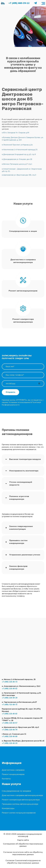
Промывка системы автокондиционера (20, 804)
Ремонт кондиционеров (13, 774)
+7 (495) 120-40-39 (10, 743)
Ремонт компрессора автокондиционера (21, 800)
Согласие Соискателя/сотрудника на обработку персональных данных (23, 862)
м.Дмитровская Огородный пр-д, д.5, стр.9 (19, 154)
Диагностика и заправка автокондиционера (22, 795)
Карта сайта (23, 840)
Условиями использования (19, 402)
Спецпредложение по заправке (16, 791)
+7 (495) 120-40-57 (10, 723)
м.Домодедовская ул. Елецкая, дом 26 (17, 159)
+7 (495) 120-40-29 (10, 698)
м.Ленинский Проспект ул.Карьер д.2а (17, 145)
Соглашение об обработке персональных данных (23, 845)
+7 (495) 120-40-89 (10, 736)
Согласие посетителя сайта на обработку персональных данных (23, 853)
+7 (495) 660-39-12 (19, 3)
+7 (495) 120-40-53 (10, 689)
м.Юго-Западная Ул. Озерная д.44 (15, 133)
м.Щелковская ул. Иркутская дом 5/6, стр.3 (19, 175)
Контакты (6, 779)
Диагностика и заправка (13, 770)
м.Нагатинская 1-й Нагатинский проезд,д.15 (20, 150)
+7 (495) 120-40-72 (10, 682)
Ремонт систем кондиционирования (19, 813)
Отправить (10, 392)
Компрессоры (8, 808)
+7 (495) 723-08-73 (10, 705)
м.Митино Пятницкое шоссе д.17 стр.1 (17, 164)
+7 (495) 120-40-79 (10, 730)
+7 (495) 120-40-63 (10, 714)
